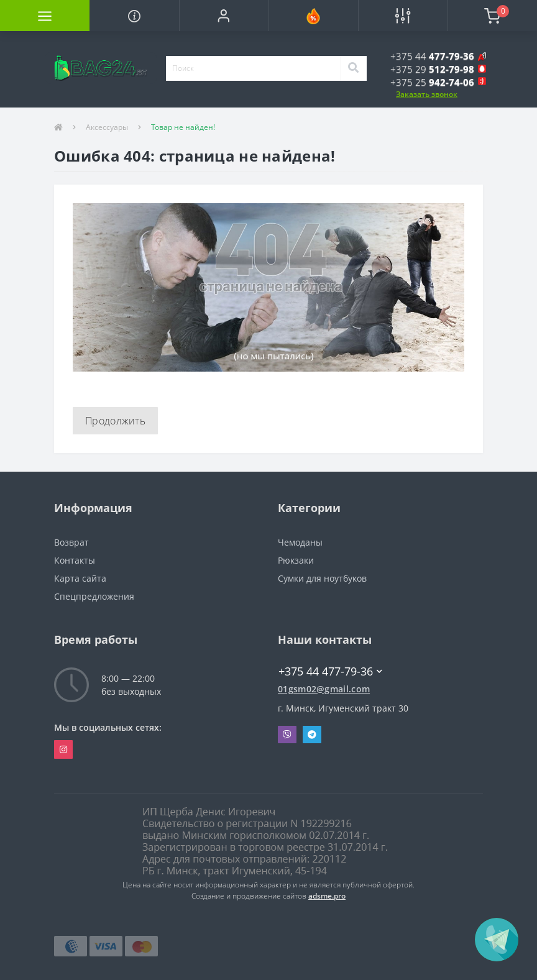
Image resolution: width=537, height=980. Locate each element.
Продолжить (115, 421)
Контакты (75, 560)
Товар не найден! (183, 127)
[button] (224, 16)
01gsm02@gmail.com (324, 689)
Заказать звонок (427, 94)
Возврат (71, 542)
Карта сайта (80, 578)
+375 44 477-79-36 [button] (330, 671)
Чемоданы (300, 542)
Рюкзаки (296, 560)
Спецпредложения (94, 596)
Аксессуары (107, 127)
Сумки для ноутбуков (322, 578)
